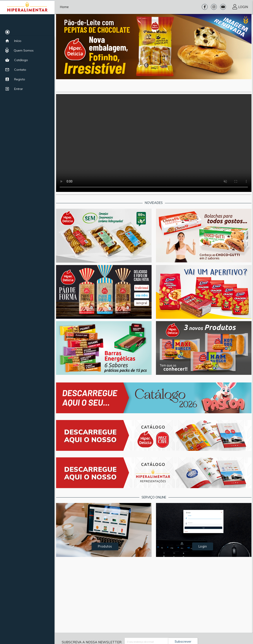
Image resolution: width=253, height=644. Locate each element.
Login (203, 546)
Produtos (105, 546)
